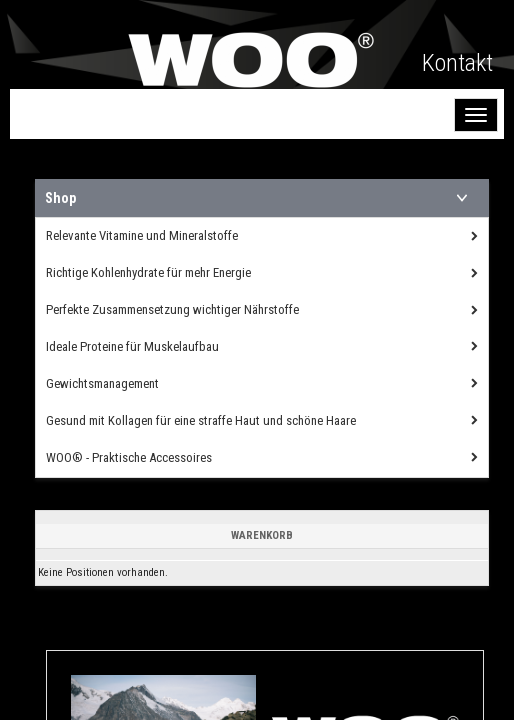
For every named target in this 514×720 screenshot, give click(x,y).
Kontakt (457, 63)
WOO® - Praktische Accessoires (129, 457)
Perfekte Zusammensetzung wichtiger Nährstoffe (172, 309)
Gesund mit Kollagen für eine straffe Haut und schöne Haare (201, 420)
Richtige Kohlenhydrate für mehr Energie (148, 272)
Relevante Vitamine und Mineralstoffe (142, 235)
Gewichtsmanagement (102, 383)
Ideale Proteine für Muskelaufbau (132, 346)
